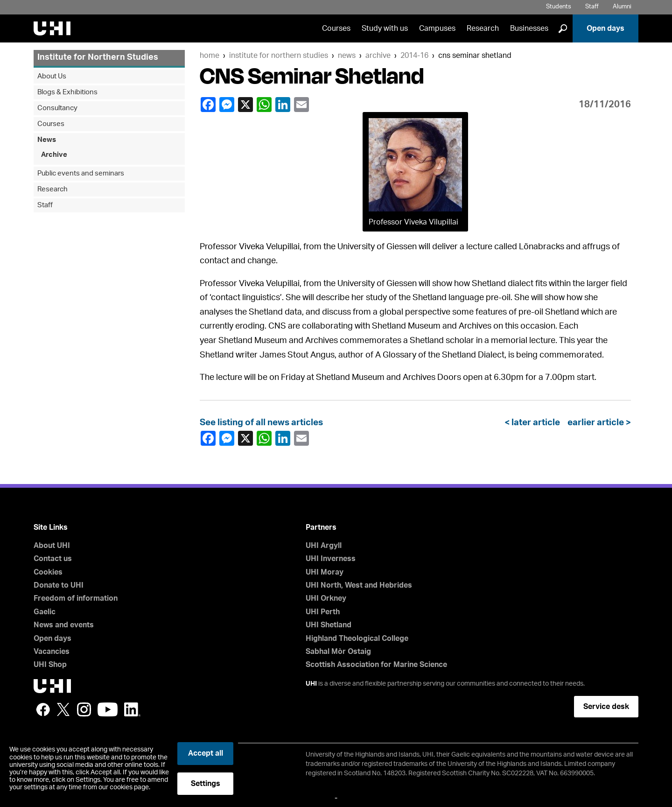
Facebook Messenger (226, 105)
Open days (605, 28)
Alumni (622, 7)
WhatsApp (264, 105)
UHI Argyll (324, 546)
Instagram (84, 709)
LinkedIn (282, 105)
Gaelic (45, 612)
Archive (378, 56)
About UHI (52, 546)
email (301, 105)
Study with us (385, 28)
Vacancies (52, 652)
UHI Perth (323, 612)
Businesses (529, 28)
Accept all (206, 753)
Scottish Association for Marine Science (376, 665)
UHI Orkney (326, 598)
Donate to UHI (59, 585)
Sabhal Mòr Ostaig (338, 652)
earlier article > (597, 423)
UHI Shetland (329, 625)
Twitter (63, 709)
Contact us (53, 559)
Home (210, 56)
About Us (52, 76)
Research (483, 28)
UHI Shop (50, 665)
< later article (534, 423)
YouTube (108, 709)
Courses (336, 28)
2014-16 (414, 56)
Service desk (606, 707)
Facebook (208, 105)
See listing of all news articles (261, 423)
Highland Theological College (357, 639)
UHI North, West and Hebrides (359, 585)
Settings (206, 784)
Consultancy (57, 108)
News (347, 56)
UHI (311, 684)
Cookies (48, 572)
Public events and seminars (81, 173)
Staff (592, 7)
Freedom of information (76, 598)
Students (559, 7)
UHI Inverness (331, 559)
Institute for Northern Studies (279, 56)
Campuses (437, 28)
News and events (64, 625)
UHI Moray (325, 572)
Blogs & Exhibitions (67, 92)
